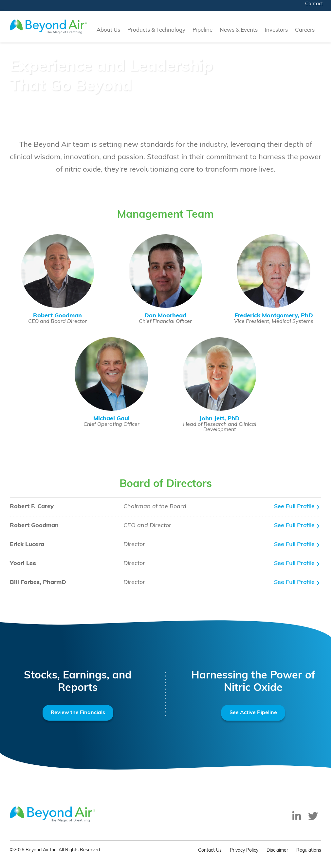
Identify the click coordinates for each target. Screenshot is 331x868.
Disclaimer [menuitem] (277, 851)
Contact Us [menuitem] (210, 851)
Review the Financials (78, 713)
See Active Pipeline (253, 713)
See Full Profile (294, 507)
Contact (314, 4)
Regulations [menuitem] (309, 851)
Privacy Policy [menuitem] (244, 851)
